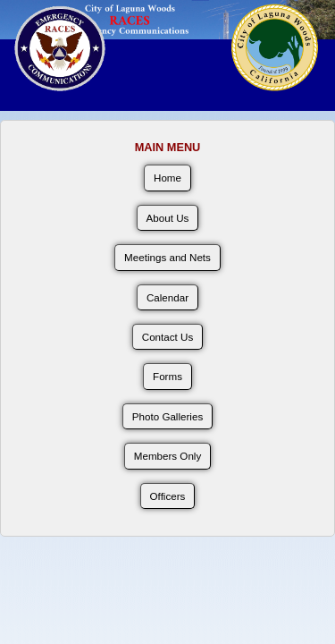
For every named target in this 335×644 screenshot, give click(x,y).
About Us (168, 218)
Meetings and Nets (167, 257)
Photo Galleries (167, 416)
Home (167, 178)
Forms (167, 376)
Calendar (167, 297)
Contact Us (167, 337)
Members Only (167, 456)
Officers (168, 496)
